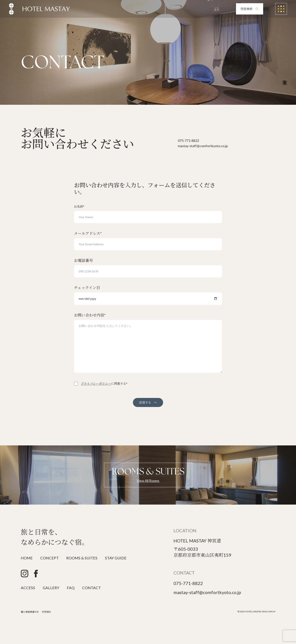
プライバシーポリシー (96, 384)
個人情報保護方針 (30, 612)
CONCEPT (49, 558)
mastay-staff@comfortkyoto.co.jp (207, 592)
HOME (27, 558)
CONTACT (91, 588)
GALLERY (51, 588)
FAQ (71, 588)
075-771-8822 (188, 583)
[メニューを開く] (281, 9)
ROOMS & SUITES (82, 558)
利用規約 (46, 612)
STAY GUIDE (116, 558)
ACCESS (28, 588)
